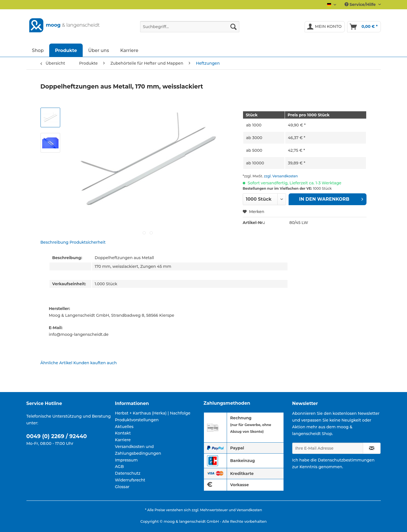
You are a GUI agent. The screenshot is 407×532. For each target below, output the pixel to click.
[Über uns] (99, 50)
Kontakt (123, 433)
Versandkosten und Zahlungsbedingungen (138, 450)
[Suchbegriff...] (190, 27)
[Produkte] (66, 50)
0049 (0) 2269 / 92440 (57, 436)
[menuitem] (190, 29)
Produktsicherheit (87, 242)
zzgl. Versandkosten (281, 176)
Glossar (122, 487)
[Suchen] (233, 27)
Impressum (126, 460)
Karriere (123, 440)
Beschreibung (55, 242)
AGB (120, 467)
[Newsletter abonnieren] (372, 448)
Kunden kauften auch (95, 363)
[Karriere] (129, 50)
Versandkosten (249, 510)
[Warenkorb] (364, 27)
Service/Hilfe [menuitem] (361, 4)
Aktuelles (124, 427)
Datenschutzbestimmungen (346, 460)
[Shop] (38, 50)
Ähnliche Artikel (57, 363)
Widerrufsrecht (130, 480)
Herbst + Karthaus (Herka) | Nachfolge (153, 413)
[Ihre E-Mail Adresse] (328, 448)
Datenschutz (128, 473)
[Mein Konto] (325, 27)
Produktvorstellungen (137, 420)
